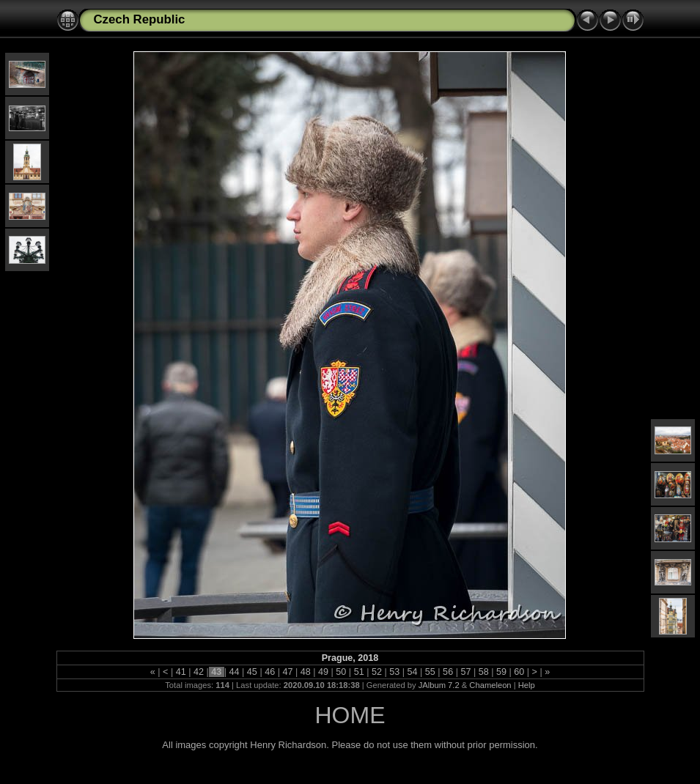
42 (198, 672)
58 (483, 672)
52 (376, 672)
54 (412, 672)
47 (288, 672)
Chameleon (490, 685)
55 (430, 672)
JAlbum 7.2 (439, 685)
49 (324, 672)
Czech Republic (140, 19)
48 (305, 672)
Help (527, 685)
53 (395, 672)
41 (181, 672)
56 (448, 672)
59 (502, 672)
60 (519, 672)
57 (466, 672)
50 (341, 672)
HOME (350, 715)
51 (359, 672)
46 (270, 672)
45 (252, 672)
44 (234, 672)
